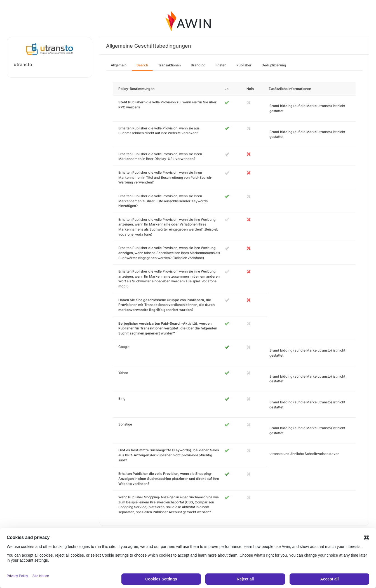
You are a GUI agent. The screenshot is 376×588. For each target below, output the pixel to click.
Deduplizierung (274, 65)
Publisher (244, 65)
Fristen (221, 65)
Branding (198, 65)
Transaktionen (169, 65)
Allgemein (119, 65)
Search (142, 65)
